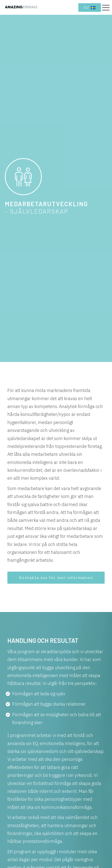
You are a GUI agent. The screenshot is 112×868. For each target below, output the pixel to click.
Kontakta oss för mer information (56, 578)
